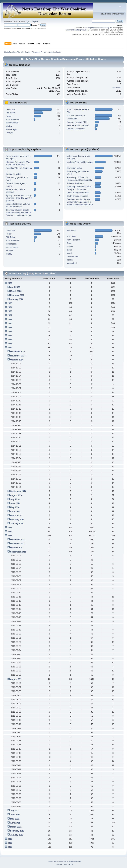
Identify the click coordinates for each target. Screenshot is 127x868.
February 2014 (17, 520)
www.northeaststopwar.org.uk (78, 30)
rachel (69, 250)
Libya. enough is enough (78, 193)
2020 (10, 323)
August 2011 (16, 679)
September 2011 (18, 552)
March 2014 (16, 516)
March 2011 (16, 827)
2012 (10, 532)
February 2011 (17, 831)
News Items (72, 119)
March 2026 (16, 291)
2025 (10, 303)
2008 (10, 847)
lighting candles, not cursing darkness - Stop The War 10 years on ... (19, 198)
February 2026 (17, 295)
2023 (10, 311)
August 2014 (16, 495)
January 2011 (17, 835)
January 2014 (17, 524)
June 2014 (15, 503)
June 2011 (15, 815)
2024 (10, 307)
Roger (9, 116)
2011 (10, 536)
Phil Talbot (11, 113)
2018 (10, 331)
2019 (10, 327)
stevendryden (12, 123)
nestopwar (11, 109)
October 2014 (17, 360)
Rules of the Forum (75, 183)
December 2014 (18, 352)
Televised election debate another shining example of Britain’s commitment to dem (19, 213)
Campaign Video (13, 174)
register (35, 21)
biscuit (70, 260)
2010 (10, 839)
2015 (10, 344)
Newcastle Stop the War (78, 125)
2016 (10, 340)
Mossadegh (11, 129)
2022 (10, 315)
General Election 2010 (77, 122)
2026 (10, 283)
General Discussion (76, 129)
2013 (10, 528)
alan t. (69, 253)
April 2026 (15, 287)
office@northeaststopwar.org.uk (99, 28)
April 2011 (15, 823)
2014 (10, 348)
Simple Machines (75, 861)
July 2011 (15, 811)
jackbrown (117, 88)
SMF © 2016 (63, 861)
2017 (10, 336)
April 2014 (15, 512)
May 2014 (15, 507)
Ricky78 (9, 133)
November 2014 (18, 356)
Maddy (9, 126)
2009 (10, 843)
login (27, 21)
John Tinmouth (13, 119)
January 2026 (17, 299)
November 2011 (18, 544)
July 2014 (15, 499)
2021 (10, 319)
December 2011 (18, 540)
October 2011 (17, 548)
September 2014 (18, 491)
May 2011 (15, 819)
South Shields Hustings (77, 196)
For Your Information (76, 115)
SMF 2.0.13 (53, 861)
